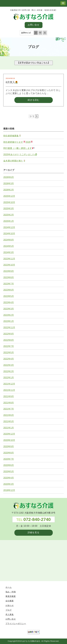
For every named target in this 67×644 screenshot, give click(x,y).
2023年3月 (9, 309)
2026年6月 (9, 177)
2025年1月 (9, 221)
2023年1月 (9, 321)
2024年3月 (9, 252)
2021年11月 (9, 390)
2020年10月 (9, 440)
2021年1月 (9, 428)
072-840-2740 (37, 519)
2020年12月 (9, 434)
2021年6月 (9, 415)
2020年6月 (9, 465)
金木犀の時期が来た (14, 161)
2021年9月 (9, 396)
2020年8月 (9, 453)
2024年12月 (9, 227)
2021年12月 (9, 384)
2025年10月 (9, 202)
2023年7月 (9, 284)
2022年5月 (9, 352)
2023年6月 (9, 290)
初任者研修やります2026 (18, 142)
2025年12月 (9, 196)
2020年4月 (9, 478)
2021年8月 (9, 403)
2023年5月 (9, 296)
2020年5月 (9, 471)
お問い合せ (33, 25)
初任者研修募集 (12, 136)
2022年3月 (9, 365)
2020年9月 (9, 446)
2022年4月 (9, 359)
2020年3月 (9, 484)
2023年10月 (9, 265)
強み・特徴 (11, 592)
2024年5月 (9, 246)
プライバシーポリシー (16, 624)
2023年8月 (9, 277)
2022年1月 (9, 378)
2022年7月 (9, 346)
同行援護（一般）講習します (19, 148)
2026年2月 (9, 190)
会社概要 (10, 601)
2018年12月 (9, 490)
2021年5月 (9, 421)
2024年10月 (9, 234)
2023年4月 (9, 302)
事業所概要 (11, 596)
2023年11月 (9, 259)
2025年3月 (9, 208)
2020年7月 (9, 459)
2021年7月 (9, 409)
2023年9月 (9, 271)
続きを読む (33, 100)
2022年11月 (9, 327)
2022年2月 (9, 371)
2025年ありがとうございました (20, 154)
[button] (63, 3)
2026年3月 (9, 183)
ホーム (9, 587)
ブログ (9, 610)
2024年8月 (9, 240)
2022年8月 (9, 340)
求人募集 (10, 615)
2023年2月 (9, 315)
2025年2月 (9, 215)
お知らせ (10, 606)
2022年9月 (9, 334)
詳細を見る (33, 532)
